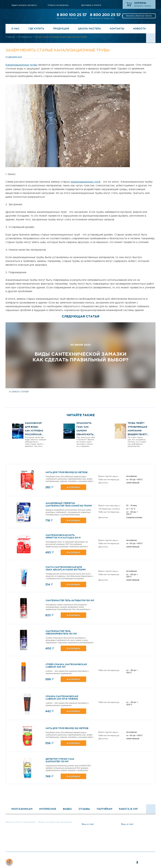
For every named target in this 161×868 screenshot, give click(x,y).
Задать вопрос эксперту (24, 5)
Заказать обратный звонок (139, 16)
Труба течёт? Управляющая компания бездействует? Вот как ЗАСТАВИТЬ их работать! (137, 434)
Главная (10, 37)
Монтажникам (22, 809)
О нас (15, 29)
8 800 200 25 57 (105, 15)
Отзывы (84, 809)
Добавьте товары (143, 6)
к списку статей (19, 392)
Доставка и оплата (91, 5)
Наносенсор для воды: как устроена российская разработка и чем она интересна (34, 434)
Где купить (36, 29)
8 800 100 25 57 (72, 15)
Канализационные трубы (21, 65)
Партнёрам (104, 809)
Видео (67, 809)
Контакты (117, 29)
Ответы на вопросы (58, 5)
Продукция (61, 29)
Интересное (25, 37)
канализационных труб (86, 182)
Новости (139, 29)
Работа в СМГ (128, 809)
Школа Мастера (89, 29)
